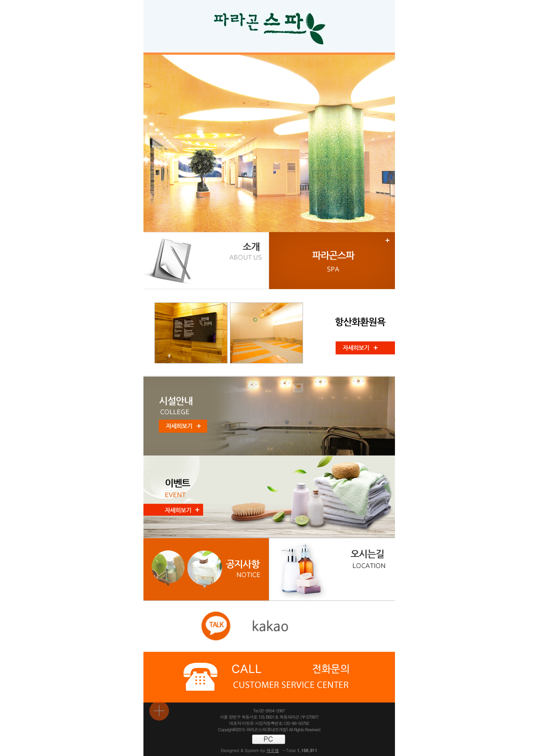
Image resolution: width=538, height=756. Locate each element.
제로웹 (273, 750)
